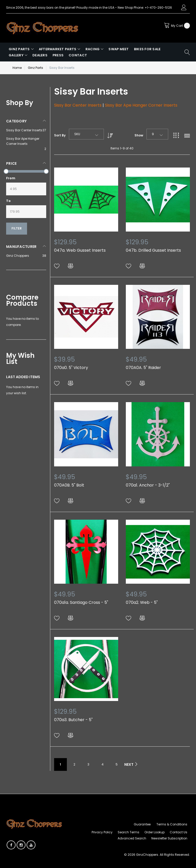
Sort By (60, 135)
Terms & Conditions (172, 824)
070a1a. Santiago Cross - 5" (81, 602)
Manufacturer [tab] (21, 247)
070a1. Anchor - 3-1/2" (148, 485)
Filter (17, 228)
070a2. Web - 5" (142, 602)
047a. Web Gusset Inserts (80, 250)
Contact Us (179, 832)
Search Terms (128, 832)
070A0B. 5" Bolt (69, 485)
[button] (57, 266)
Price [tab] (11, 163)
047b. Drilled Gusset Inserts (153, 250)
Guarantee (142, 824)
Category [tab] (16, 121)
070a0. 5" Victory (71, 368)
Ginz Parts (35, 68)
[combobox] (86, 134)
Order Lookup (155, 832)
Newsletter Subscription (169, 838)
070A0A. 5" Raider (143, 368)
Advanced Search (132, 838)
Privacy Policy (102, 832)
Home (17, 68)
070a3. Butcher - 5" (73, 720)
